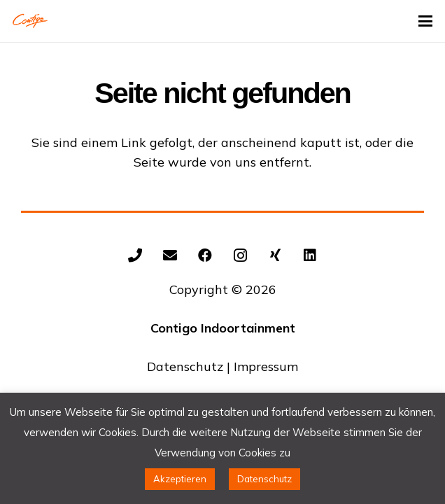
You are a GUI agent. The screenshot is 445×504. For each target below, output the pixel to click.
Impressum (266, 366)
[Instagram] (240, 255)
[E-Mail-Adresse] (170, 255)
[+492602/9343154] (135, 255)
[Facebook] (205, 255)
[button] (426, 21)
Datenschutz (185, 366)
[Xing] (275, 255)
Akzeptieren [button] (180, 479)
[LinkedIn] (310, 255)
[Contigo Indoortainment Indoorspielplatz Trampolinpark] (30, 21)
